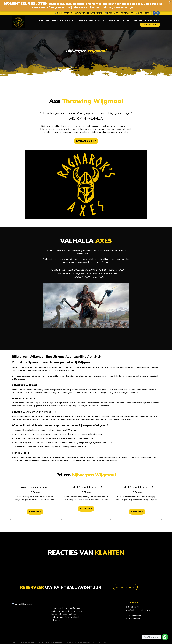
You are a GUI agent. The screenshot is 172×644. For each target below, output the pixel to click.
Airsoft (65, 20)
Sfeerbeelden (130, 20)
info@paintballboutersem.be (138, 610)
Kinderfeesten (97, 20)
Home (41, 20)
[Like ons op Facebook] (154, 13)
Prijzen (142, 20)
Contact (154, 20)
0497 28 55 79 (132, 607)
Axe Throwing (79, 20)
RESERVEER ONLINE (86, 141)
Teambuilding (113, 20)
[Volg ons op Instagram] (158, 13)
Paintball (52, 20)
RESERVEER (35, 512)
